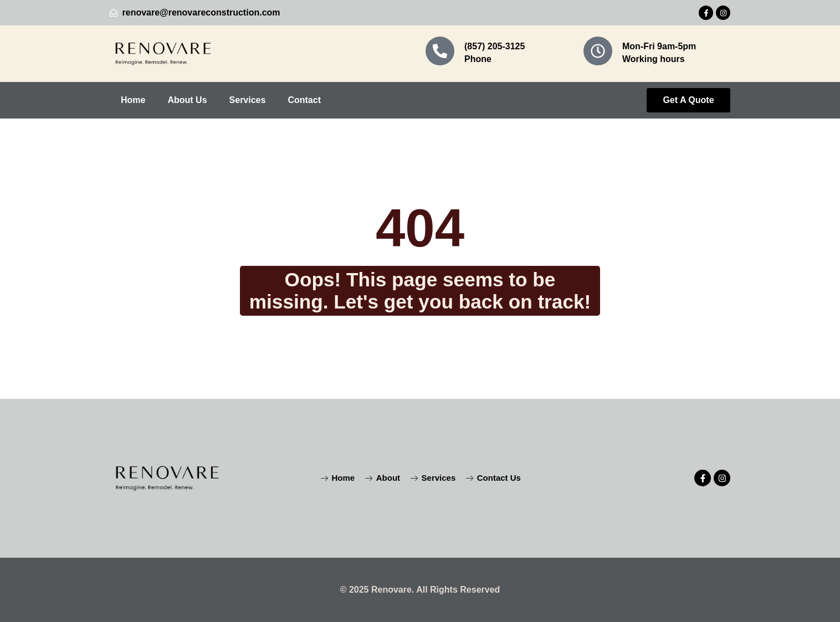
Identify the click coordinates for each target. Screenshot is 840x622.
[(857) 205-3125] (440, 51)
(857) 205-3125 (495, 46)
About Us (187, 100)
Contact (304, 100)
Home (133, 100)
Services (248, 100)
